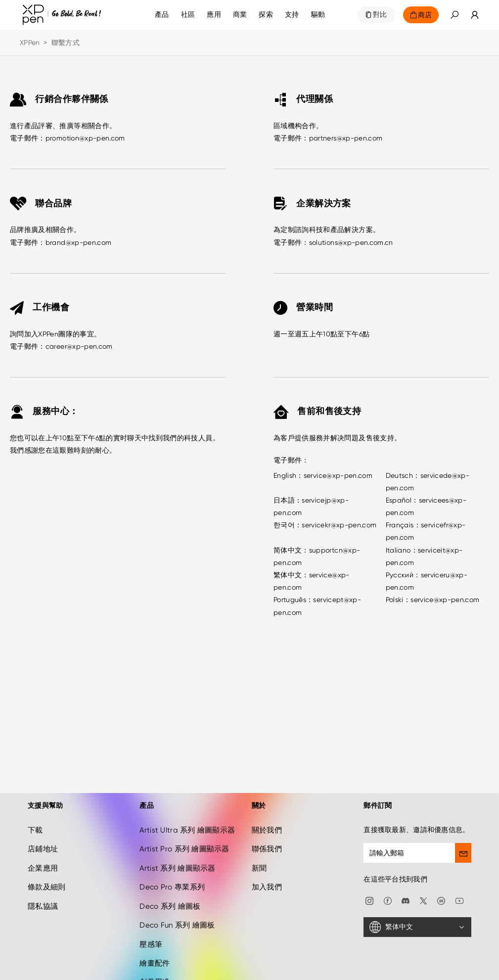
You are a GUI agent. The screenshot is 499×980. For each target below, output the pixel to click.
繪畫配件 (155, 934)
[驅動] (318, 15)
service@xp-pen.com (338, 475)
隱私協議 (43, 878)
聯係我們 (267, 821)
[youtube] (459, 872)
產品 (162, 15)
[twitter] (423, 872)
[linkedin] (441, 872)
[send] (463, 824)
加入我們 (267, 859)
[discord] (406, 872)
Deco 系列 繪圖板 (170, 878)
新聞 (259, 840)
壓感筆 (151, 916)
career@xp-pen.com (79, 346)
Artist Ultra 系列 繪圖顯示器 (187, 801)
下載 (35, 801)
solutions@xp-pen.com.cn (351, 242)
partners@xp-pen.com (346, 138)
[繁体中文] (417, 899)
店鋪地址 (43, 821)
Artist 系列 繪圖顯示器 (177, 840)
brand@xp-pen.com (79, 242)
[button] (454, 15)
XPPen (30, 43)
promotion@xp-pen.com (85, 138)
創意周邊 (155, 954)
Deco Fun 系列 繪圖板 (177, 897)
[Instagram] (369, 872)
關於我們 (267, 801)
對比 (380, 15)
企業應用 (43, 840)
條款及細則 (46, 859)
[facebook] (388, 872)
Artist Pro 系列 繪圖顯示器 (184, 821)
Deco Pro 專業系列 (172, 859)
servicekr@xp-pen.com (339, 525)
